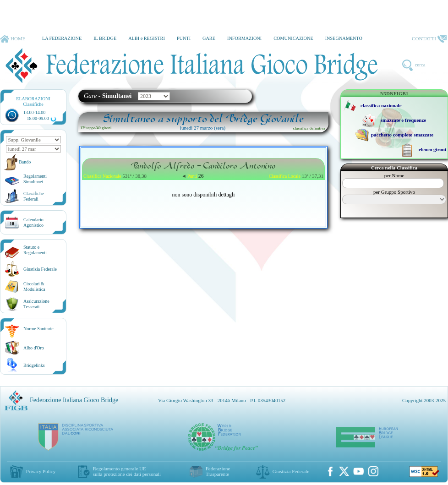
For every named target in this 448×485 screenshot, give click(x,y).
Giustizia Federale (40, 269)
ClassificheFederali (33, 196)
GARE (209, 38)
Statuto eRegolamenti (35, 250)
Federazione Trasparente (218, 471)
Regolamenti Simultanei (35, 179)
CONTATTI (429, 39)
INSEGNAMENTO (344, 38)
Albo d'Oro (34, 348)
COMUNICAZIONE (293, 38)
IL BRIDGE (105, 38)
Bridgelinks (34, 365)
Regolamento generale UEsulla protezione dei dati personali (127, 471)
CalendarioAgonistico (33, 222)
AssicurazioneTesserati (36, 304)
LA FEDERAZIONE (62, 38)
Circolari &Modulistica (34, 286)
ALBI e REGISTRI (147, 38)
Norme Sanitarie (38, 329)
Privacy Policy (41, 471)
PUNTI (184, 38)
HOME (13, 39)
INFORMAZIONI (244, 38)
